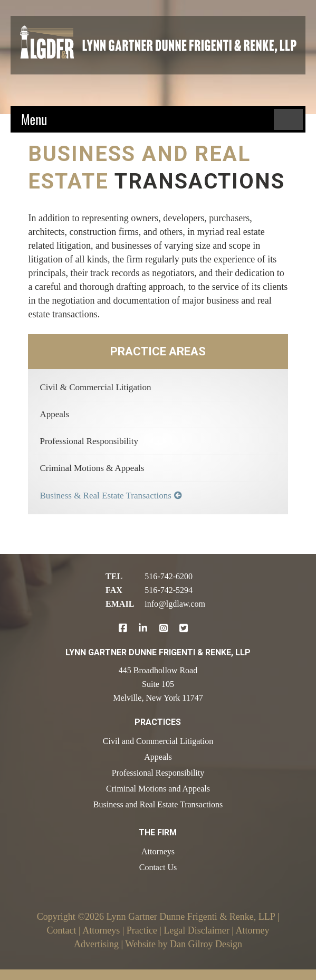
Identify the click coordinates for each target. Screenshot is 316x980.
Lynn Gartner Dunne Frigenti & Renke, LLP (190, 917)
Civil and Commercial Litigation (158, 741)
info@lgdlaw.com (175, 604)
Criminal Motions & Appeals (92, 468)
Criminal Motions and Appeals (158, 789)
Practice (142, 930)
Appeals (54, 414)
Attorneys (158, 851)
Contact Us (158, 867)
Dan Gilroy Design (206, 944)
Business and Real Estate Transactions (158, 804)
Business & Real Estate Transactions (105, 496)
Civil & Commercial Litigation (95, 387)
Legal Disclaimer (196, 930)
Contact (62, 930)
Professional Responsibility (89, 441)
